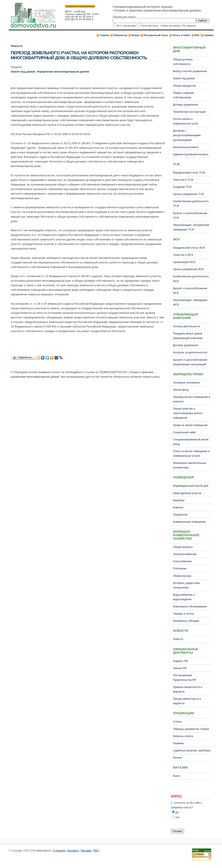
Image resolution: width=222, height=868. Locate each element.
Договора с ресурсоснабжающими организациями (187, 135)
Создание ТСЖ (182, 187)
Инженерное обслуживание (190, 607)
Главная (104, 35)
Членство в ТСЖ (183, 180)
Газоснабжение (182, 561)
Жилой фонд (181, 390)
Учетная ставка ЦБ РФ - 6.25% (82, 14)
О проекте (59, 851)
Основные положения (186, 383)
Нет (178, 817)
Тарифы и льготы (184, 614)
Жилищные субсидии (186, 621)
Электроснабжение (185, 554)
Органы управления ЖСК (189, 269)
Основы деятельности (187, 326)
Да (177, 812)
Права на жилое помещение (190, 425)
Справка (209, 35)
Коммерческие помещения (189, 522)
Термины (179, 743)
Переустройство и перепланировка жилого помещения (188, 413)
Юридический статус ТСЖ (189, 173)
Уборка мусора (182, 576)
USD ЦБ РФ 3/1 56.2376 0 (79, 17)
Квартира (179, 500)
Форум (135, 35)
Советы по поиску (170, 26)
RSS (197, 35)
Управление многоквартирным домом (63, 72)
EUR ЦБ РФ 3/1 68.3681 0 (79, 19)
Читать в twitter (181, 35)
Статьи (177, 722)
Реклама (86, 851)
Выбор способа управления (190, 71)
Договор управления (186, 105)
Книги (176, 776)
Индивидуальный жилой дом (191, 486)
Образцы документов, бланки (191, 729)
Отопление (180, 569)
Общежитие (180, 515)
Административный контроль (191, 154)
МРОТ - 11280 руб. (75, 12)
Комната (178, 508)
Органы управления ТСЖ (189, 194)
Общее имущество (184, 86)
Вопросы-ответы (183, 736)
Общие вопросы (183, 547)
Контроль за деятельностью (190, 352)
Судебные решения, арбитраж (192, 751)
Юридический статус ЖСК (189, 248)
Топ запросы (189, 26)
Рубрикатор (120, 35)
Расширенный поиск (156, 35)
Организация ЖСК (184, 262)
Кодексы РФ (180, 661)
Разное (177, 758)
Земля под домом (23, 72)
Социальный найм (184, 432)
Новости (17, 46)
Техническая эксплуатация (189, 112)
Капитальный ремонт (186, 147)
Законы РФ (180, 668)
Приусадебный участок (187, 493)
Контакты (73, 851)
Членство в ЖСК (183, 255)
